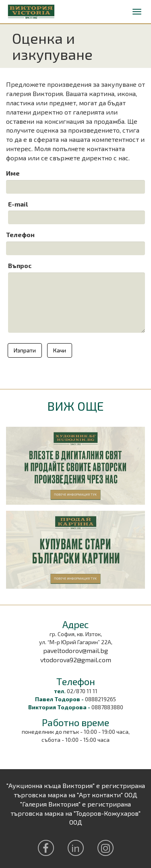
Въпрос (20, 265)
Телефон (20, 234)
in (75, 848)
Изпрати (25, 350)
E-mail (18, 204)
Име (13, 173)
